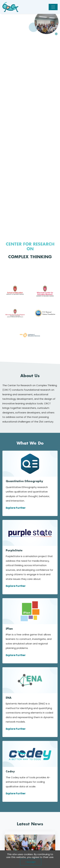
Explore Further (16, 508)
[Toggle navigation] (53, 7)
